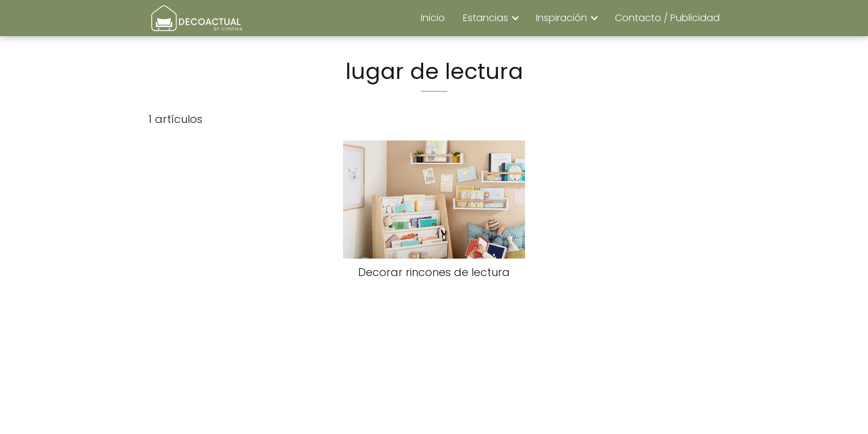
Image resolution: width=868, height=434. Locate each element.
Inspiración (561, 18)
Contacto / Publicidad (667, 18)
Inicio (433, 18)
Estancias (486, 18)
